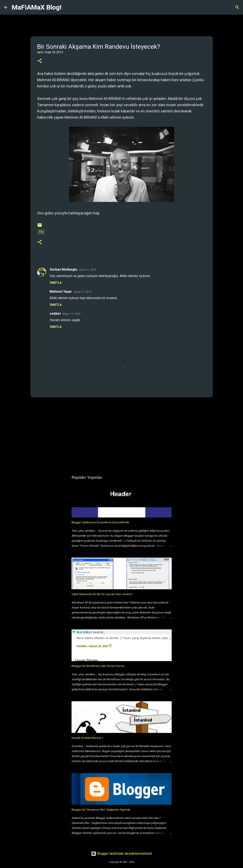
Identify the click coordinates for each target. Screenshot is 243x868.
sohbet (55, 314)
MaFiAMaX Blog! (37, 7)
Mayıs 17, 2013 (71, 314)
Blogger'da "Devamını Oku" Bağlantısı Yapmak (101, 810)
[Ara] (67, 7)
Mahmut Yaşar (61, 292)
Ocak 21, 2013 (87, 270)
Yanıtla (56, 283)
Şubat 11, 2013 (82, 292)
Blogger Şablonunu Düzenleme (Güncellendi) (100, 522)
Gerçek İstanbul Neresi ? (87, 738)
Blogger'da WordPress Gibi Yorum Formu (98, 666)
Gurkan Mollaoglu (63, 269)
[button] (40, 61)
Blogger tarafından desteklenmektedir (122, 854)
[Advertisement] (122, 433)
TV (41, 232)
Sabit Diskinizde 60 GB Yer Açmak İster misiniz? (102, 594)
